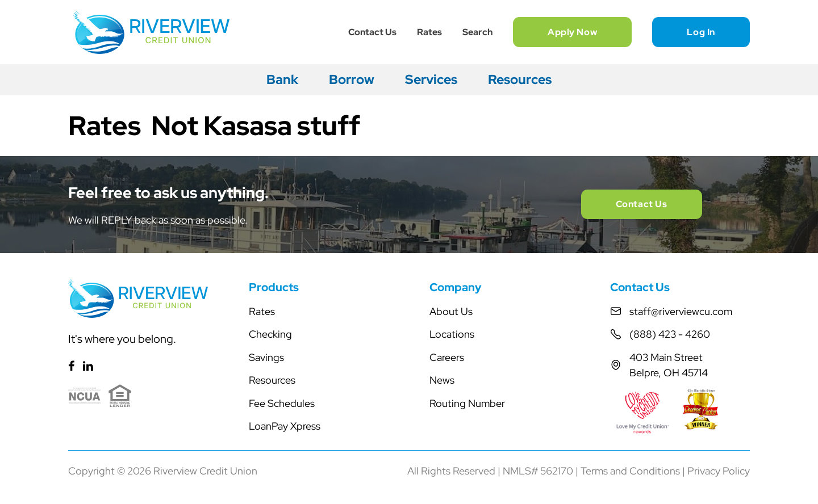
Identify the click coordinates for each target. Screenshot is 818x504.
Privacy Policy (719, 471)
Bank (282, 79)
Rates (429, 32)
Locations (452, 334)
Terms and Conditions (630, 471)
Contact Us (372, 32)
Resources (520, 79)
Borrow (352, 79)
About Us (451, 311)
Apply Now (572, 32)
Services (431, 79)
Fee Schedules (282, 403)
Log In (701, 32)
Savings (266, 357)
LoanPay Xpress (285, 426)
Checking (270, 334)
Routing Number (467, 403)
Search (477, 32)
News (442, 380)
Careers (447, 357)
